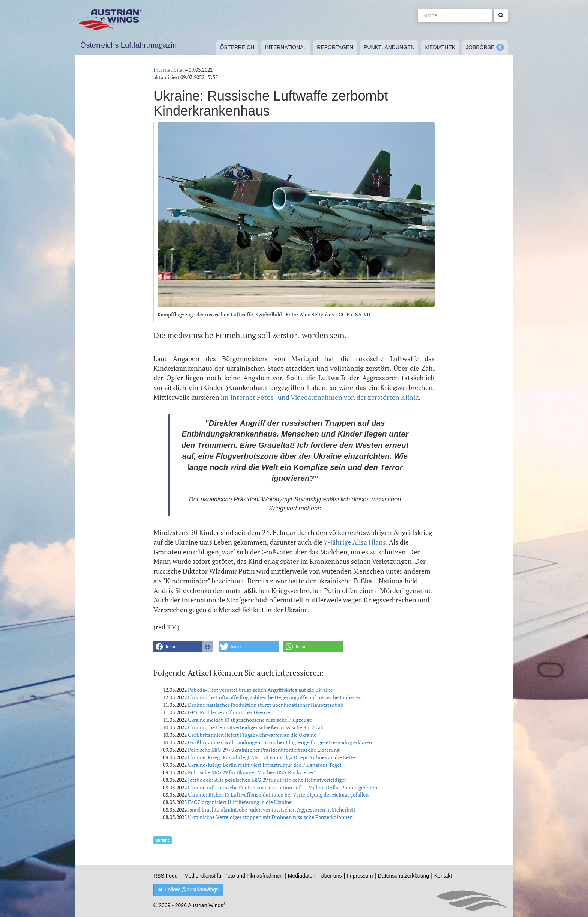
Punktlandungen (389, 47)
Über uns (331, 876)
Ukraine (163, 840)
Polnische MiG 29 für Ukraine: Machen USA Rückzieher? (252, 772)
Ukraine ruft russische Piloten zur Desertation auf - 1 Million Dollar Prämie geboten (283, 787)
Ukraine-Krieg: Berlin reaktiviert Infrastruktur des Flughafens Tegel (265, 765)
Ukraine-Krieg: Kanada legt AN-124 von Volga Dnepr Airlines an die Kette (271, 757)
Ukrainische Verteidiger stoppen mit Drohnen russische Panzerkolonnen (270, 817)
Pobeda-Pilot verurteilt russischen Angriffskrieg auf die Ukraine (260, 690)
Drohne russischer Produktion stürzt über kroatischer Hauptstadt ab (266, 705)
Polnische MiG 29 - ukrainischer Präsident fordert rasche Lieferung (264, 750)
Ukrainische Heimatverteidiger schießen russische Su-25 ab (256, 727)
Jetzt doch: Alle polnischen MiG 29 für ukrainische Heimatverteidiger (267, 780)
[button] (183, 647)
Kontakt (443, 876)
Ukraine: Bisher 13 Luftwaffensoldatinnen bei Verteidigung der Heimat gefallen (278, 794)
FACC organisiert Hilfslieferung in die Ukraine (240, 802)
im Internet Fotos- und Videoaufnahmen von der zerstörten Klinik (320, 397)
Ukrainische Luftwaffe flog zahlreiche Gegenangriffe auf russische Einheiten (275, 697)
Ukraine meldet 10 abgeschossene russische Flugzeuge (250, 720)
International (286, 47)
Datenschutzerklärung (403, 876)
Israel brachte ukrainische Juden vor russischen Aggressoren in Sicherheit (272, 809)
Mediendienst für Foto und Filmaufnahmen (233, 876)
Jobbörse (480, 47)
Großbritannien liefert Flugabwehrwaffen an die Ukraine (252, 735)
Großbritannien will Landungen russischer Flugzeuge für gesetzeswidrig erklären (280, 742)
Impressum (360, 876)
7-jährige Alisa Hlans (355, 542)
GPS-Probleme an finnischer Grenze (229, 712)
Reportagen (335, 47)
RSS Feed (166, 876)
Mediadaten (302, 876)
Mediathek (440, 47)
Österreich (237, 47)
